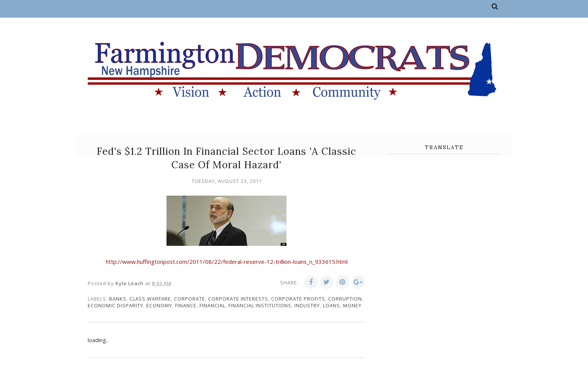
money (352, 305)
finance (186, 305)
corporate (190, 299)
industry (307, 305)
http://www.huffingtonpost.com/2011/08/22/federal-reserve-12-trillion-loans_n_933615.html (227, 262)
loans (331, 305)
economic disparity (115, 305)
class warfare (150, 299)
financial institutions (260, 305)
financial (212, 305)
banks (118, 299)
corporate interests (238, 299)
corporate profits (298, 299)
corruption (345, 299)
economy (159, 305)
